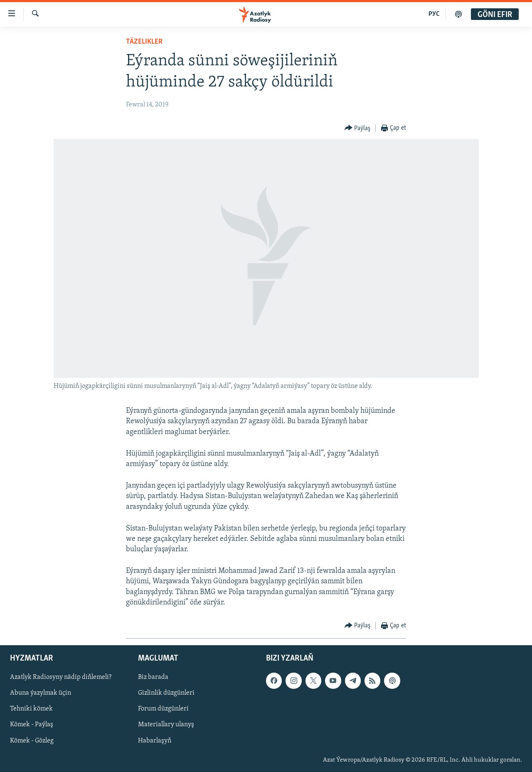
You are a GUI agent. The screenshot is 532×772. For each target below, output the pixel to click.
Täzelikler (144, 42)
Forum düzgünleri (163, 709)
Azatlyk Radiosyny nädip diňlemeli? (61, 677)
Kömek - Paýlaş (32, 725)
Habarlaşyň (155, 741)
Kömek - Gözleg (32, 741)
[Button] (358, 128)
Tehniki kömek (31, 709)
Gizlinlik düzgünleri (166, 693)
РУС (434, 14)
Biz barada (153, 677)
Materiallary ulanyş (166, 725)
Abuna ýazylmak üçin (41, 693)
